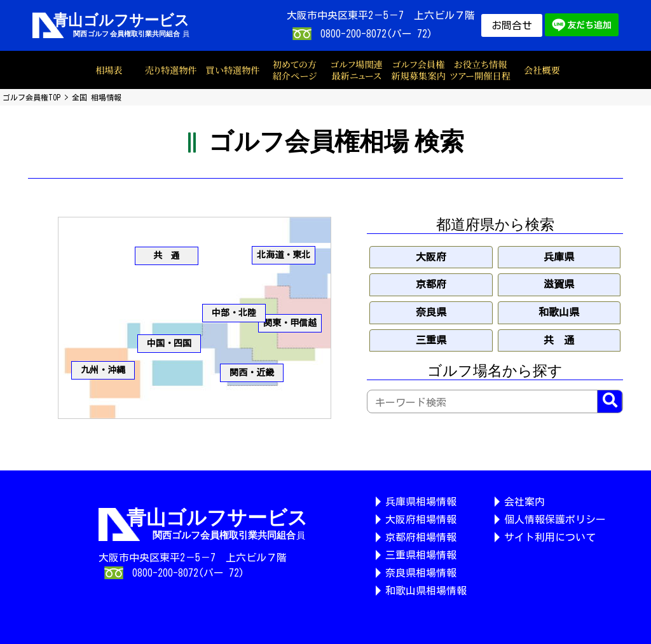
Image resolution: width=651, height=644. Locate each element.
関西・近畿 (252, 373)
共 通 (167, 256)
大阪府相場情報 (421, 519)
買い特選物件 (233, 70)
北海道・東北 (284, 255)
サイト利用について (550, 537)
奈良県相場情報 (421, 573)
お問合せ (512, 25)
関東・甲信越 (290, 323)
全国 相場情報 (97, 97)
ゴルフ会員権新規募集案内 (418, 70)
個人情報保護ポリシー (555, 519)
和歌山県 (559, 312)
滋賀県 (559, 284)
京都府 (431, 284)
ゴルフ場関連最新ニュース (356, 70)
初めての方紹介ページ (295, 70)
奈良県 (431, 312)
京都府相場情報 (421, 537)
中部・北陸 (234, 313)
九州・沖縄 (103, 370)
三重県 (431, 340)
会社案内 (524, 502)
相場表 (109, 70)
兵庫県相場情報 (421, 502)
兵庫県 (559, 257)
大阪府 (431, 257)
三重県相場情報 (421, 555)
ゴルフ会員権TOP (31, 97)
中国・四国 (169, 343)
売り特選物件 (171, 70)
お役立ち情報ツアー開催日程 (480, 70)
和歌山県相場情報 (426, 591)
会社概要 (542, 70)
